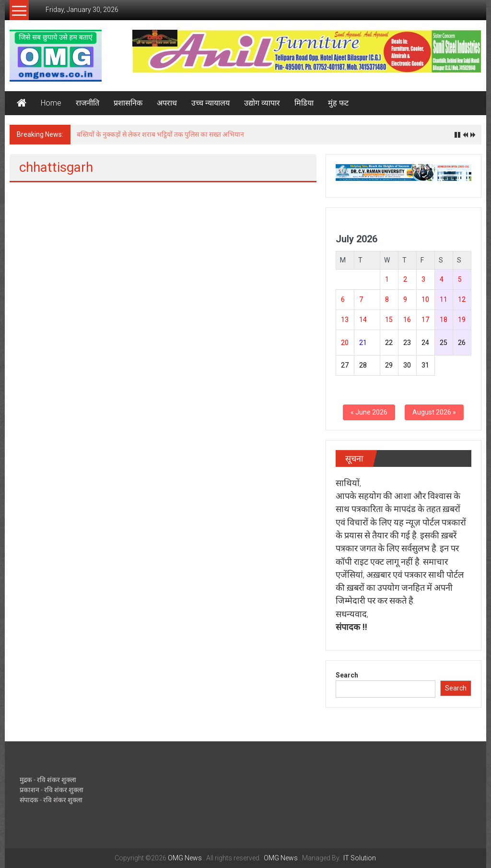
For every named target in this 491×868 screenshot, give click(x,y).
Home (51, 103)
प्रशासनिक (128, 103)
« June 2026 (369, 412)
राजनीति (88, 103)
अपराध (167, 103)
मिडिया (304, 103)
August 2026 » (434, 412)
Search (347, 675)
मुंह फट (338, 103)
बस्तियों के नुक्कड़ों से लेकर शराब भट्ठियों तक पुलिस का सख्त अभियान (160, 134)
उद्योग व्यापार (262, 103)
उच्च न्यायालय (210, 103)
